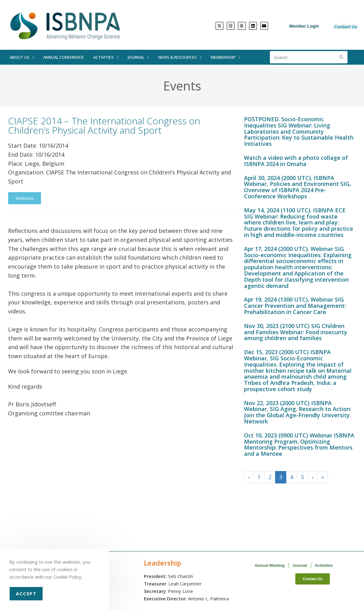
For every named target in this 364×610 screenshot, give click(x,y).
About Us (22, 57)
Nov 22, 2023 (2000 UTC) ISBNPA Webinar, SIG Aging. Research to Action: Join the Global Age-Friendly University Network (298, 412)
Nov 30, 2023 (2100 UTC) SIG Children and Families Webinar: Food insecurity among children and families (296, 332)
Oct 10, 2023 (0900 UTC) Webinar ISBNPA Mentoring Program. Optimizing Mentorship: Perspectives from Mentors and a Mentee (299, 444)
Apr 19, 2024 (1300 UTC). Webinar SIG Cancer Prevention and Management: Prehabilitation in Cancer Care (295, 306)
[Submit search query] (341, 57)
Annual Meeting (270, 565)
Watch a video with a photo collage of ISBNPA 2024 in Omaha (296, 161)
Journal (138, 57)
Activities (106, 57)
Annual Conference (64, 57)
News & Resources (180, 57)
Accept (26, 594)
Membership (226, 57)
